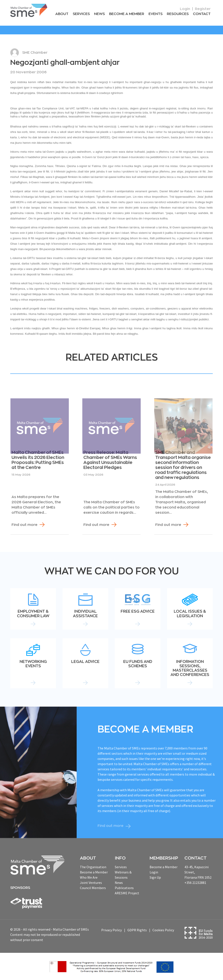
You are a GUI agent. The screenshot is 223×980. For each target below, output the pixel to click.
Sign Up (155, 877)
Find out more (24, 525)
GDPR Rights (137, 930)
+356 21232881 (195, 883)
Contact (202, 14)
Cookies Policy (163, 930)
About (62, 14)
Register (203, 9)
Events (155, 14)
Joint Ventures (91, 883)
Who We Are (89, 877)
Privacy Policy (111, 930)
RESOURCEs (178, 14)
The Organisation (93, 867)
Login (185, 9)
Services (81, 14)
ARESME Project (127, 893)
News (99, 14)
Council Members (93, 888)
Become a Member (127, 14)
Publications (124, 888)
